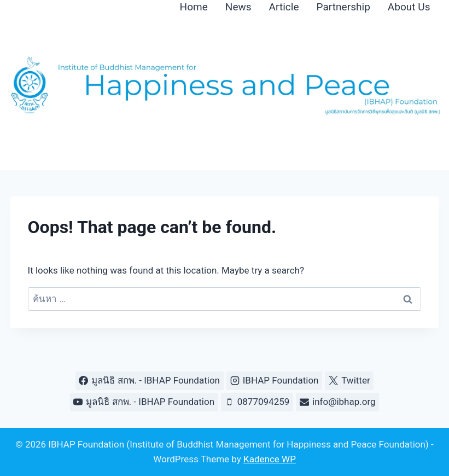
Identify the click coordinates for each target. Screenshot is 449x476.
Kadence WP (270, 459)
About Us (409, 7)
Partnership (343, 7)
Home (194, 7)
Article (284, 7)
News (238, 7)
